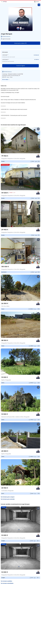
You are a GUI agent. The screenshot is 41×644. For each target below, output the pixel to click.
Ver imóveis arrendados (7, 583)
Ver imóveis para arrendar (8, 499)
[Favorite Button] (38, 129)
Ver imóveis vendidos (6, 581)
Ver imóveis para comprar (8, 497)
